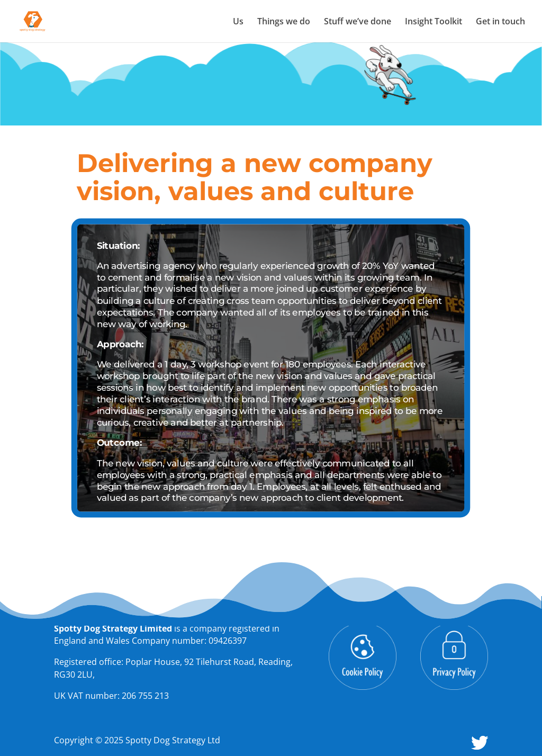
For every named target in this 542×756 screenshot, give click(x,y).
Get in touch (500, 22)
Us (238, 22)
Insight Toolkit (433, 22)
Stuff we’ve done (358, 22)
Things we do (284, 22)
